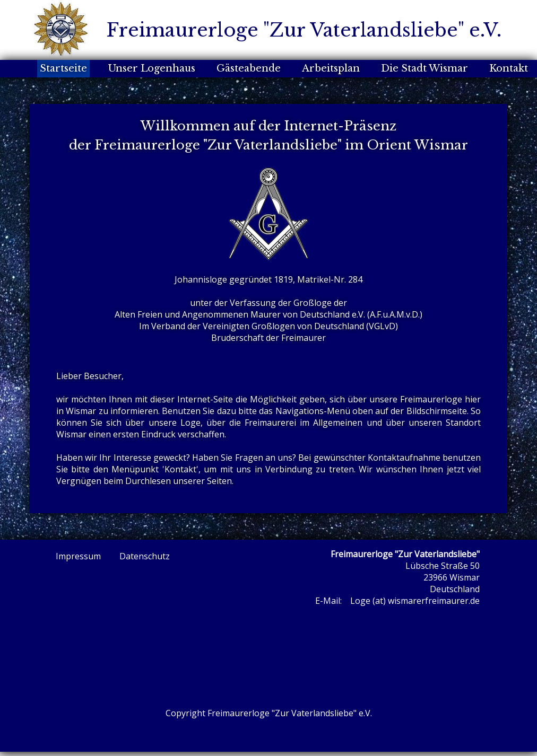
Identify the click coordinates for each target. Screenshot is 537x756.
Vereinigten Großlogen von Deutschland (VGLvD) (300, 326)
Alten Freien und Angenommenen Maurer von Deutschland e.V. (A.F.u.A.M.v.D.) (268, 314)
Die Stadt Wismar (425, 68)
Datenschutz (145, 556)
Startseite (63, 68)
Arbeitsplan (331, 68)
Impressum (78, 556)
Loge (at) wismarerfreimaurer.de (415, 601)
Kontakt (509, 68)
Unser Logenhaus (152, 68)
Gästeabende (249, 68)
